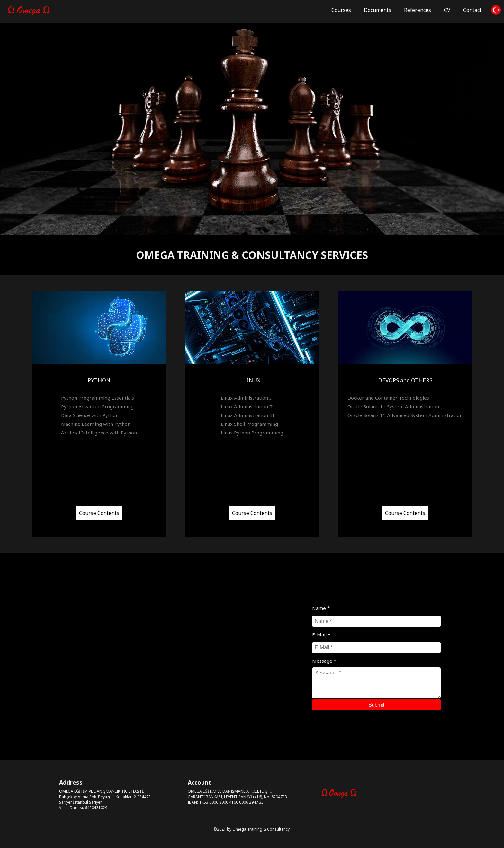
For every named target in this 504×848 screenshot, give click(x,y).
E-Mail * (321, 634)
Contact (472, 10)
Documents (378, 10)
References (418, 10)
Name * (321, 608)
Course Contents (99, 515)
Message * (324, 661)
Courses (341, 10)
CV (447, 10)
